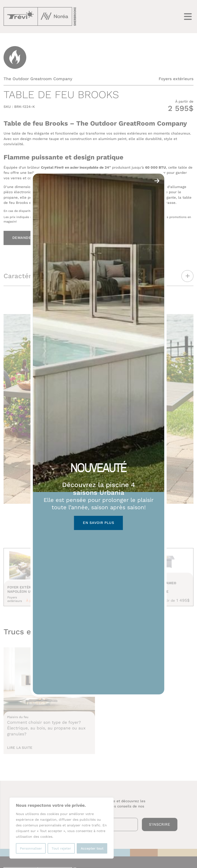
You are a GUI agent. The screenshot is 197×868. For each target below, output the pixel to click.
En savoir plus (98, 523)
